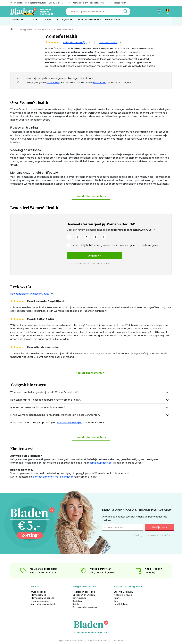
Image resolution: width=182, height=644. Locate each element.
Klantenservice (39, 589)
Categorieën (26, 29)
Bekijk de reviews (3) (77, 42)
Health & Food (121, 598)
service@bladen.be (101, 457)
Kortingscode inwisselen (85, 601)
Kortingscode (79, 592)
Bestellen (77, 595)
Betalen (76, 598)
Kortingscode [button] (65, 21)
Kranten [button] (35, 21)
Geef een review (110, 42)
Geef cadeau (113, 21)
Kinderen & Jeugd (123, 589)
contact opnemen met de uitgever (53, 471)
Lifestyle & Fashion (123, 586)
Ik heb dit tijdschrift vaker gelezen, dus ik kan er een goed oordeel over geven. (116, 245)
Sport (117, 595)
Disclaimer (118, 634)
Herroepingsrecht (40, 595)
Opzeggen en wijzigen (84, 589)
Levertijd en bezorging (84, 586)
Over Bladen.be (39, 586)
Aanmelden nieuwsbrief (43, 598)
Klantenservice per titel (43, 592)
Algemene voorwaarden (71, 634)
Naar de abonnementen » (91, 196)
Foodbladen (45, 29)
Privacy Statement (98, 634)
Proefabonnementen (89, 21)
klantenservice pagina (69, 416)
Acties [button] (49, 21)
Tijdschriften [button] (18, 21)
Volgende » (87, 256)
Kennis (117, 592)
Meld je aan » (160, 521)
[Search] (98, 11)
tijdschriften (100, 82)
